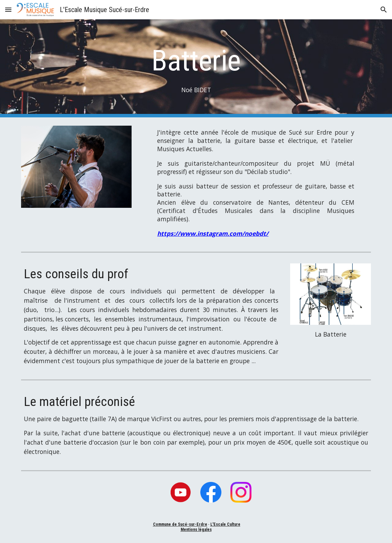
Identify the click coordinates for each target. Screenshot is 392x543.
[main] (196, 69)
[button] (8, 9)
